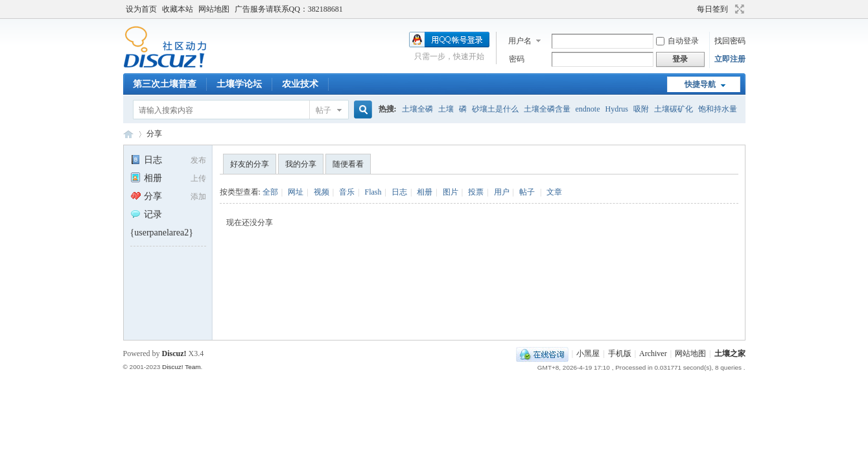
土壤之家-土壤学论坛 (128, 134)
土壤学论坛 (239, 84)
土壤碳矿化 (674, 109)
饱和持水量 (718, 109)
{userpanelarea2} (162, 233)
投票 (476, 192)
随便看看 (348, 164)
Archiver (653, 353)
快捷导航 (700, 84)
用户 (502, 192)
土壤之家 (730, 353)
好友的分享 (250, 164)
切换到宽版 (738, 9)
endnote (588, 109)
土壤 (446, 109)
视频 (322, 192)
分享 (154, 134)
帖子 (323, 110)
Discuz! (174, 353)
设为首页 (141, 9)
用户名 (520, 41)
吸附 (641, 109)
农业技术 (300, 84)
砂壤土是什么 (495, 109)
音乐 (347, 192)
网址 (296, 192)
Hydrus (617, 109)
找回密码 (730, 41)
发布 (198, 160)
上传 (198, 178)
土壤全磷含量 (547, 109)
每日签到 (712, 9)
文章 (554, 192)
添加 (198, 197)
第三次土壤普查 (165, 84)
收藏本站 (178, 9)
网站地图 (214, 9)
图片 (451, 192)
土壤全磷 (417, 109)
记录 (146, 214)
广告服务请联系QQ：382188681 (289, 9)
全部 (270, 192)
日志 (146, 160)
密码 (517, 59)
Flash (373, 192)
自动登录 (677, 41)
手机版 (620, 353)
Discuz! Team (182, 367)
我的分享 (301, 164)
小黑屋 (588, 353)
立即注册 (730, 59)
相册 (146, 178)
